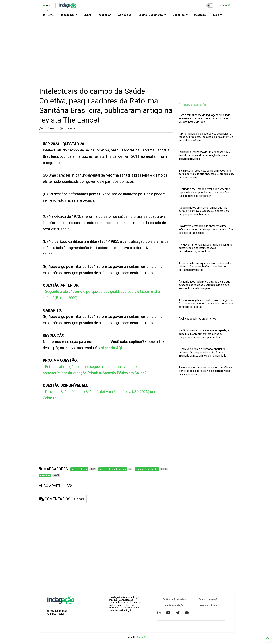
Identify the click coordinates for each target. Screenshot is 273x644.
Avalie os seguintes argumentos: (198, 319)
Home (48, 15)
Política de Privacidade (174, 599)
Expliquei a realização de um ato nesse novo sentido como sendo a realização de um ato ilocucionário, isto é (204, 155)
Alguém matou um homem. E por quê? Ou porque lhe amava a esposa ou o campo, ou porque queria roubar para (204, 211)
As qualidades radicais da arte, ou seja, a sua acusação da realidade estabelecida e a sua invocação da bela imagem (204, 285)
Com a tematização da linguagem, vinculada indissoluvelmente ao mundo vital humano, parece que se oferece (204, 118)
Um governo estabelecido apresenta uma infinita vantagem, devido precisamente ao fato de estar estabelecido (206, 229)
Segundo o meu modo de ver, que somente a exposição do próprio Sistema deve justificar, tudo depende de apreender (205, 192)
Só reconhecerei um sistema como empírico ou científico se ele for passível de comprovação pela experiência (206, 371)
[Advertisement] (137, 50)
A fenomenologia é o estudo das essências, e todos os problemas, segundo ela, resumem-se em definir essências (206, 137)
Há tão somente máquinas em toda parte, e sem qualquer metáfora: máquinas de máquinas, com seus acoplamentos (204, 334)
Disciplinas (69, 15)
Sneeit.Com (143, 637)
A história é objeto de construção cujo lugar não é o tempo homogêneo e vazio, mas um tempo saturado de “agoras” (206, 304)
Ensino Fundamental (152, 15)
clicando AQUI (113, 348)
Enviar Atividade (208, 606)
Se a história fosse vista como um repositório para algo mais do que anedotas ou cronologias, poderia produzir (206, 174)
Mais (217, 15)
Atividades (125, 15)
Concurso (180, 15)
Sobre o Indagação (208, 599)
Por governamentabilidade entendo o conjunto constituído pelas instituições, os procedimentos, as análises (206, 248)
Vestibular (105, 15)
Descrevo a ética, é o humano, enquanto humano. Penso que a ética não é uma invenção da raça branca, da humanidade (202, 352)
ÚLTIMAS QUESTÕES (194, 105)
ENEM (87, 15)
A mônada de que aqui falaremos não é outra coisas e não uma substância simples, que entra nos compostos (205, 267)
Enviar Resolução (174, 606)
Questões (200, 15)
